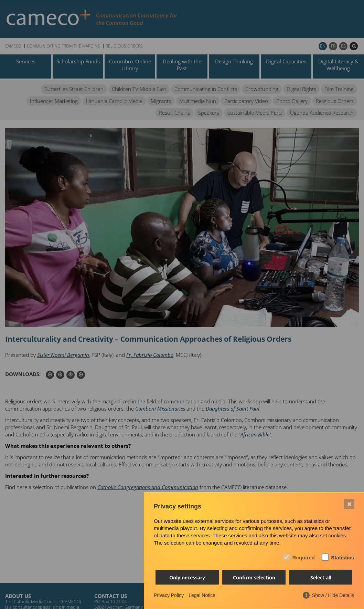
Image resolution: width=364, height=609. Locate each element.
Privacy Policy (169, 595)
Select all (321, 577)
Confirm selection (254, 577)
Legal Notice (202, 595)
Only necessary (187, 577)
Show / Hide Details (333, 595)
